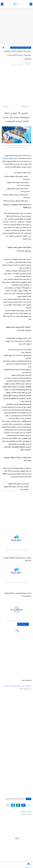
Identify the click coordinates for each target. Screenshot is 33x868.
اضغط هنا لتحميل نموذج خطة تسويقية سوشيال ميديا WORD (17, 550)
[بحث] (2, 4)
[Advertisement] (16, 27)
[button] (23, 805)
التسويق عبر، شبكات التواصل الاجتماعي (21, 48)
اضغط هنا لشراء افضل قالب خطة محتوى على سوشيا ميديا (16, 621)
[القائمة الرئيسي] (31, 4)
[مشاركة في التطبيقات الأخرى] (8, 805)
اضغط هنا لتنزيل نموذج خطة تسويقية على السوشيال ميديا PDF (17, 582)
